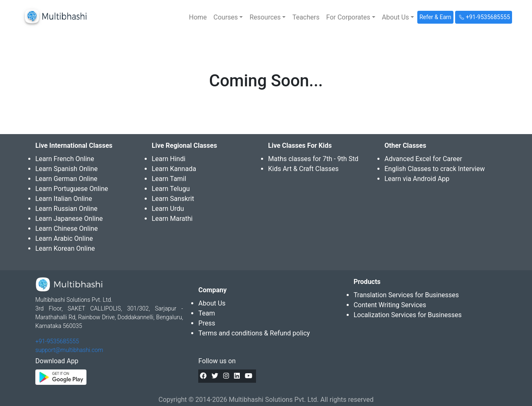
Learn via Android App (417, 179)
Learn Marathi (172, 219)
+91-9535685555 (57, 341)
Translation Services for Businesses (406, 295)
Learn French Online (65, 159)
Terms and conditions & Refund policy (254, 333)
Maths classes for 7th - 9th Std (313, 159)
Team (207, 313)
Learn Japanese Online (69, 219)
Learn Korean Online (65, 248)
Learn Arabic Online (64, 238)
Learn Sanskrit (173, 199)
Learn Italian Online (64, 199)
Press (207, 323)
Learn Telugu (171, 189)
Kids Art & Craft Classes (303, 169)
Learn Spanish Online (66, 169)
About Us (212, 303)
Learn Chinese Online (66, 229)
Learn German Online (66, 179)
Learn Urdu (168, 209)
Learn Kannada (174, 169)
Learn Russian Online (66, 209)
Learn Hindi (169, 159)
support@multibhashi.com (69, 350)
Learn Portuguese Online (72, 189)
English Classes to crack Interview (435, 169)
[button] (228, 17)
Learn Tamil (169, 179)
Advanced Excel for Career (423, 159)
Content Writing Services (390, 305)
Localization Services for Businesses (408, 315)
